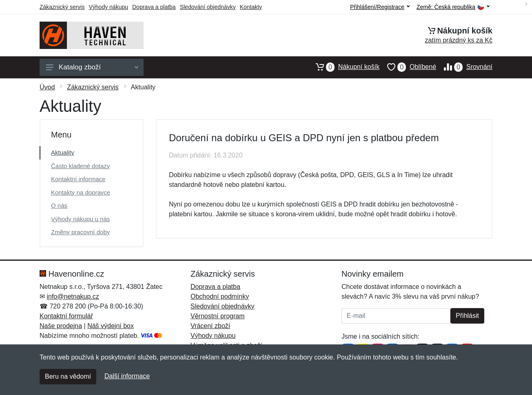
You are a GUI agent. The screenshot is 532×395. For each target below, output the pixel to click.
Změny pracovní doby (80, 232)
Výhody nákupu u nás (80, 219)
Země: (453, 7)
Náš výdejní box (111, 326)
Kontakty (251, 7)
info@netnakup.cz (73, 296)
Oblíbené (408, 67)
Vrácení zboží (210, 326)
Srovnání (464, 67)
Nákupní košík (344, 67)
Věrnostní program (218, 316)
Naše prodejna (61, 326)
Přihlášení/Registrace (380, 7)
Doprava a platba (154, 7)
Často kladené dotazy (80, 166)
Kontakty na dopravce (81, 192)
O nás (59, 205)
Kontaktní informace (78, 179)
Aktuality (63, 152)
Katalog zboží (92, 67)
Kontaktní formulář (66, 316)
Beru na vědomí (68, 376)
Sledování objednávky (208, 7)
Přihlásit (467, 316)
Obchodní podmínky (220, 296)
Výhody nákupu (108, 7)
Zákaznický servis (62, 7)
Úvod (47, 87)
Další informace (127, 376)
